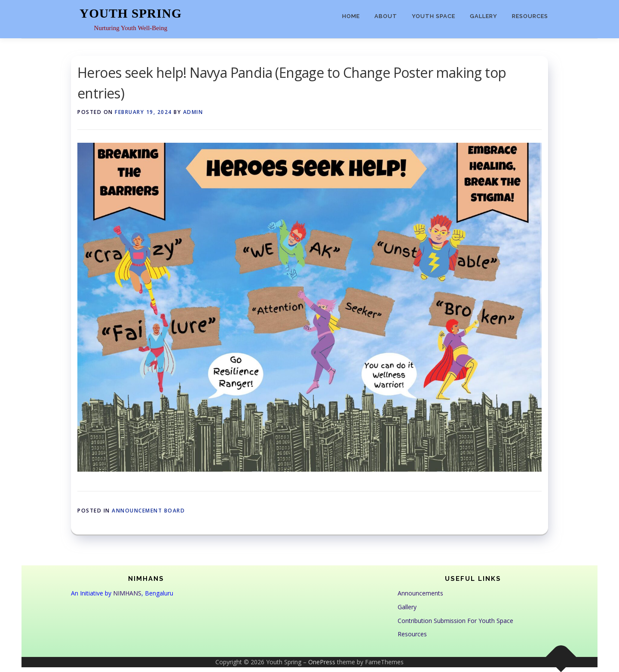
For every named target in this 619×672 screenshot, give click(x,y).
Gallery (484, 16)
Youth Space (434, 16)
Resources (530, 16)
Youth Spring (131, 13)
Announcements (420, 593)
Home (351, 16)
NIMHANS (127, 593)
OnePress (322, 662)
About (386, 16)
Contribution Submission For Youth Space (455, 621)
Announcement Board (148, 511)
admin (193, 112)
